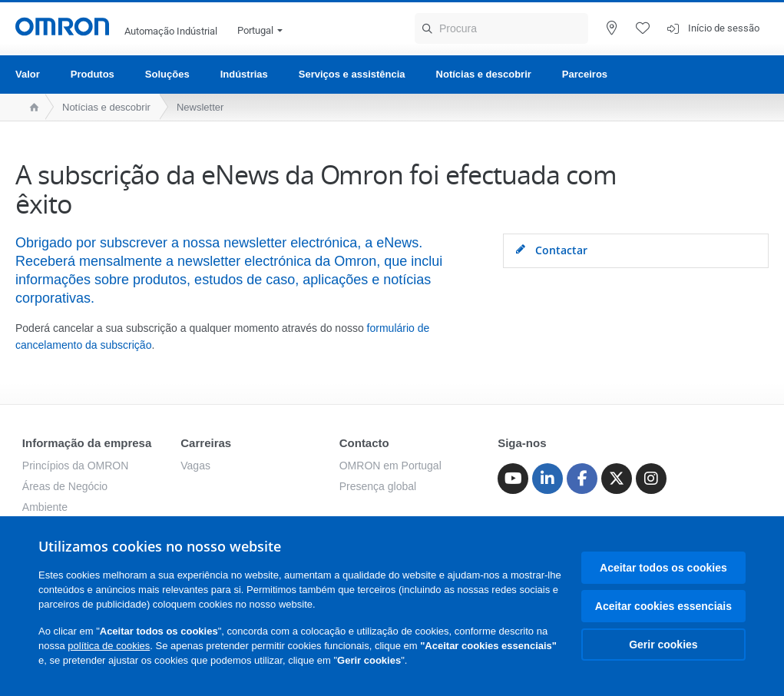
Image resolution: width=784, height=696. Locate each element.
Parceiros (585, 74)
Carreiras (206, 443)
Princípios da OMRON (75, 466)
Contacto (364, 443)
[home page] (30, 107)
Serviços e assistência (352, 74)
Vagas (195, 466)
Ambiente (45, 507)
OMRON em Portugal (390, 466)
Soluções (167, 74)
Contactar (551, 250)
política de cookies (109, 646)
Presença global (378, 486)
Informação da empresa (87, 443)
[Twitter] (617, 479)
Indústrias (244, 74)
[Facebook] (582, 479)
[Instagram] (651, 479)
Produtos (93, 74)
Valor (28, 74)
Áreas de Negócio (65, 486)
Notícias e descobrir (484, 74)
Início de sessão (724, 28)
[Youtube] (513, 479)
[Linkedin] (547, 479)
